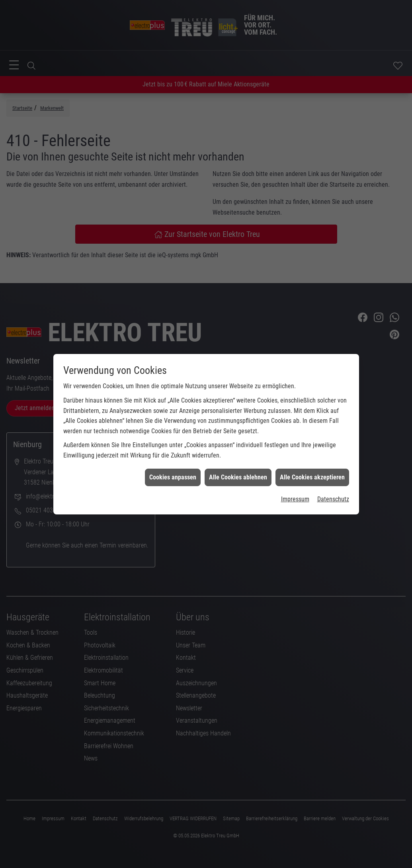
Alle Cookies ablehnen (238, 407)
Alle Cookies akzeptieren (312, 407)
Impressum (295, 429)
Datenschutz (333, 429)
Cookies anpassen (173, 407)
